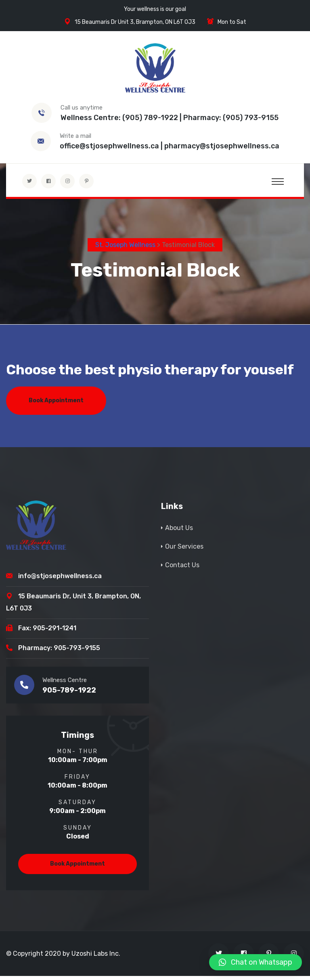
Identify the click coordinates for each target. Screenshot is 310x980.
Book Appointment (56, 404)
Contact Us (182, 569)
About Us (179, 531)
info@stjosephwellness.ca (60, 580)
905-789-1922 (69, 694)
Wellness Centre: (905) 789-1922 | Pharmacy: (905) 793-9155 (170, 118)
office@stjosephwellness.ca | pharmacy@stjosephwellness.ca (170, 146)
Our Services (184, 550)
